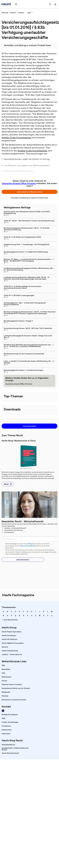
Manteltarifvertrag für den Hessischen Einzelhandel (24, 354)
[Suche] (50, 4)
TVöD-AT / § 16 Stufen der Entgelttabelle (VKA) (22, 237)
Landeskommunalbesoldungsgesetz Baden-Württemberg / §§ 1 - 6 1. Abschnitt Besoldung (29, 269)
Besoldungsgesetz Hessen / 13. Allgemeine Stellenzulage (26, 252)
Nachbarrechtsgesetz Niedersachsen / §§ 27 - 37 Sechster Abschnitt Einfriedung (27, 229)
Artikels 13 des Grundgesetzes (16, 138)
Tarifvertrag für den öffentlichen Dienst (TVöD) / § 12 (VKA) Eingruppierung (27, 212)
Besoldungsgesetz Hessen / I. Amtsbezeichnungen (23, 370)
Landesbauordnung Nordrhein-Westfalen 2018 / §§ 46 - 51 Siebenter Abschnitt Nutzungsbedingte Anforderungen (26, 278)
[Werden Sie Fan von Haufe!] (3, 711)
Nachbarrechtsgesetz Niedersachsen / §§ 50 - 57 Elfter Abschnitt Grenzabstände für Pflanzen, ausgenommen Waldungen (29, 313)
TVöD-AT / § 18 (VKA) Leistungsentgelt (19, 295)
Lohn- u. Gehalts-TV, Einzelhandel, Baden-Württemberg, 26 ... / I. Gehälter (29, 362)
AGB (29, 544)
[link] (5, 13)
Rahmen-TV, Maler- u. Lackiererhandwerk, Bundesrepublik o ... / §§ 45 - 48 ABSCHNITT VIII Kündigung (29, 260)
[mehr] (30, 13)
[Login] (55, 4)
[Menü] (16, 4)
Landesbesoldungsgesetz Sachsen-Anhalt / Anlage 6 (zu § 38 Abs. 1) (28, 336)
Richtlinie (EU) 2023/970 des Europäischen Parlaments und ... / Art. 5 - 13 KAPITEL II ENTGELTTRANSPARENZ (29, 346)
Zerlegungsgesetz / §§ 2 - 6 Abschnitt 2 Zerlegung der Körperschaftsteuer (25, 304)
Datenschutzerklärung (28, 546)
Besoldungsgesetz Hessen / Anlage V (18, 321)
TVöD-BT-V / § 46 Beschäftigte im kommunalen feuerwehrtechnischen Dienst (22, 287)
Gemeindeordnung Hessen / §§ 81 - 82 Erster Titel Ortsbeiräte (28, 328)
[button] (29, 192)
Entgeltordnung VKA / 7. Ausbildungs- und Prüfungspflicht (27, 244)
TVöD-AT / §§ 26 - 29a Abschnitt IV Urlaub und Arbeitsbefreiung (29, 221)
